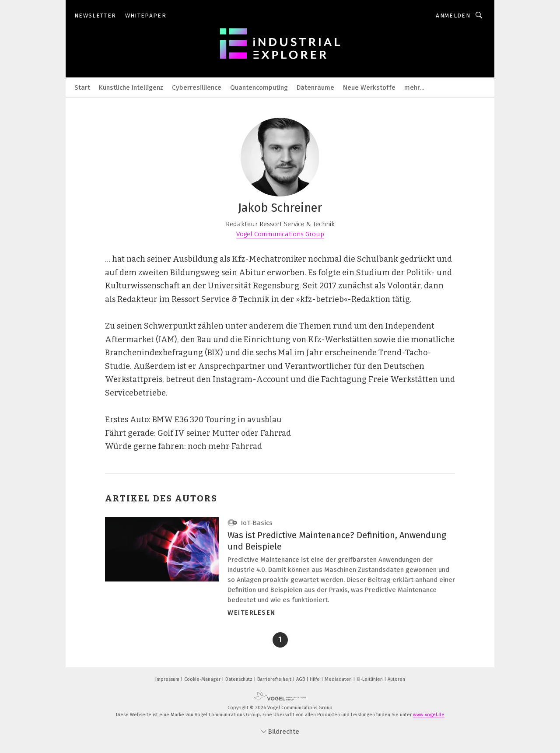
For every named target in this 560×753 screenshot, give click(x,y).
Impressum (168, 679)
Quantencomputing (259, 88)
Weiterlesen (252, 613)
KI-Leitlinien (370, 679)
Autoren (396, 679)
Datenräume (315, 88)
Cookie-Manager (203, 679)
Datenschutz (240, 679)
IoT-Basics (250, 523)
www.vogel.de (429, 715)
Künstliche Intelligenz (131, 88)
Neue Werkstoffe (369, 88)
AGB (301, 679)
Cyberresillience (197, 88)
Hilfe (315, 679)
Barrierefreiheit (275, 679)
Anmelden (453, 16)
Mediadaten (339, 679)
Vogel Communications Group (280, 234)
